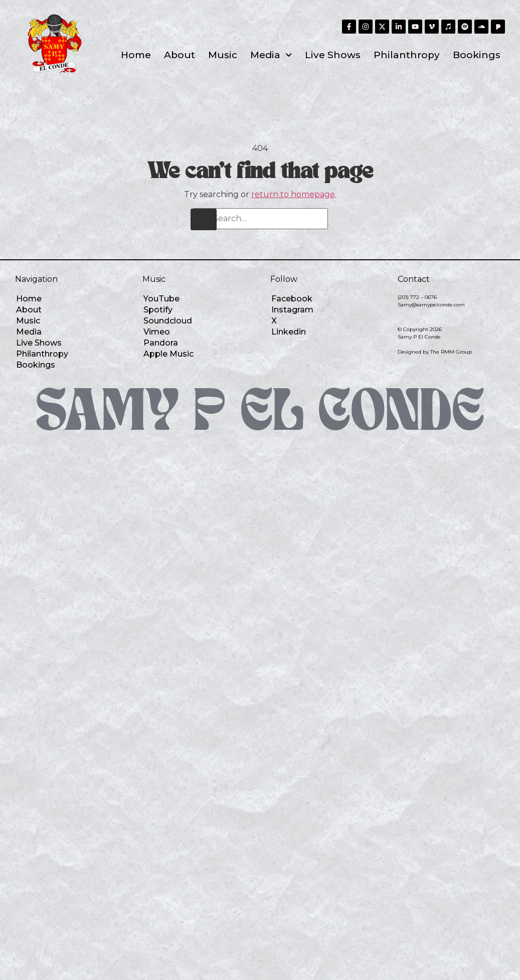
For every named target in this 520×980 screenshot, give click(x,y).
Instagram (292, 310)
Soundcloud (168, 321)
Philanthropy (407, 55)
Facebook (292, 299)
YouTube (161, 299)
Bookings (477, 55)
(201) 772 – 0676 (417, 297)
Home (136, 55)
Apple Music (168, 354)
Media (271, 55)
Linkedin (289, 332)
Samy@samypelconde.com (431, 305)
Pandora (161, 343)
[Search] (204, 219)
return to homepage (293, 194)
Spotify (158, 310)
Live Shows (333, 55)
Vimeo (157, 332)
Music (223, 55)
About (180, 55)
